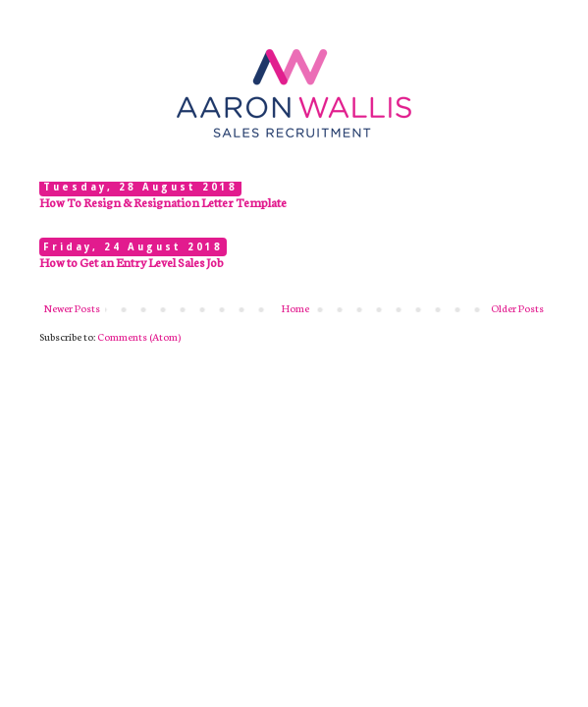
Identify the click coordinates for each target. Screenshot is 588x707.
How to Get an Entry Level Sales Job (132, 262)
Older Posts (517, 308)
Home (295, 308)
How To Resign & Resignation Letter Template (163, 202)
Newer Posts (72, 308)
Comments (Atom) (139, 336)
